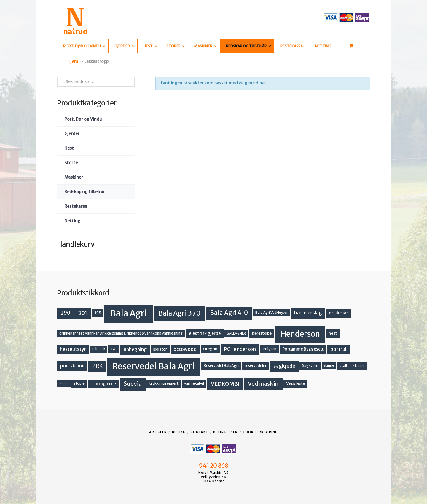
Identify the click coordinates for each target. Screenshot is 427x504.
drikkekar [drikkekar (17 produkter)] (338, 313)
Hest (69, 148)
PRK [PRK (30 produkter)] (97, 366)
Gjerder (72, 134)
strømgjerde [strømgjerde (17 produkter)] (103, 384)
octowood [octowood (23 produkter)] (185, 349)
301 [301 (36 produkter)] (83, 313)
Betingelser (225, 432)
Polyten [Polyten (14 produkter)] (270, 349)
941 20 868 (213, 465)
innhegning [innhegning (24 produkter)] (135, 349)
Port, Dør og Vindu (83, 119)
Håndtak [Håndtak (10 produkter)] (99, 349)
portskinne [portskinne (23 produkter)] (72, 366)
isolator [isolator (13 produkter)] (160, 349)
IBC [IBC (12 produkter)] (113, 349)
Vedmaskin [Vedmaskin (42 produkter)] (263, 384)
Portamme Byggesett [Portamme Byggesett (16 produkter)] (303, 349)
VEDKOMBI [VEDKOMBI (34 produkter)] (225, 384)
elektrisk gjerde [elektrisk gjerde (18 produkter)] (205, 333)
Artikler (158, 432)
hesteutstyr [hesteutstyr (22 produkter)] (73, 349)
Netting (72, 221)
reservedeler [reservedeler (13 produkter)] (256, 365)
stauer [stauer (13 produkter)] (359, 365)
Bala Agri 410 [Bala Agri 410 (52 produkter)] (229, 313)
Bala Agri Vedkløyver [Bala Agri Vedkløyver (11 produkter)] (271, 313)
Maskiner (74, 177)
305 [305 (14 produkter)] (98, 313)
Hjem (73, 61)
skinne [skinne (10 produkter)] (329, 365)
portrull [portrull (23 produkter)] (339, 349)
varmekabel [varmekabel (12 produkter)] (194, 383)
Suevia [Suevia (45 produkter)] (133, 384)
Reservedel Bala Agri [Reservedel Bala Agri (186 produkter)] (153, 366)
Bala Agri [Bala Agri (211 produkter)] (129, 313)
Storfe (71, 163)
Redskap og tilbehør (85, 192)
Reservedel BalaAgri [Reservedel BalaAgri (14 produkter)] (221, 365)
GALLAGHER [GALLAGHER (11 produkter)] (236, 333)
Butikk (179, 432)
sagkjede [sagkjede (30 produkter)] (284, 366)
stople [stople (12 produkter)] (79, 383)
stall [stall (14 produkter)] (343, 365)
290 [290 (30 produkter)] (65, 313)
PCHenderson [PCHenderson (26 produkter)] (240, 349)
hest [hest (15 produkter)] (333, 333)
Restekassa (76, 206)
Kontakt (199, 432)
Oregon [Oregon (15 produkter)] (210, 349)
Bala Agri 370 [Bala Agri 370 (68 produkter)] (180, 313)
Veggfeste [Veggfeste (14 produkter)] (295, 383)
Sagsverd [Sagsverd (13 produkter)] (310, 365)
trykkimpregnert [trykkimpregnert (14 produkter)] (164, 383)
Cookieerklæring (260, 432)
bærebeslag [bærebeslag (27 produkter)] (308, 313)
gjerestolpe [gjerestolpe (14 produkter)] (262, 333)
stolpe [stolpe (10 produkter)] (64, 383)
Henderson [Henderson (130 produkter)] (300, 334)
